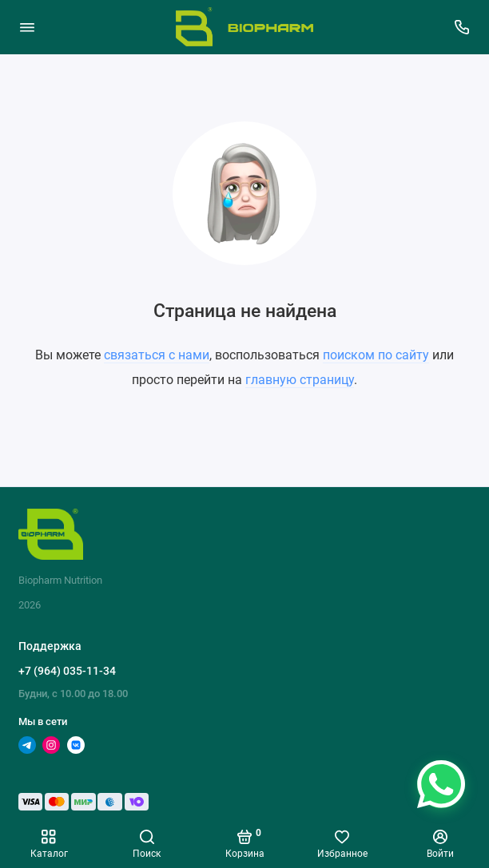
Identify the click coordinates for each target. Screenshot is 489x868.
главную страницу (300, 380)
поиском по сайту (376, 355)
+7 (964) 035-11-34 (67, 671)
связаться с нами (157, 355)
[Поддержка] (463, 27)
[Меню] (27, 27)
